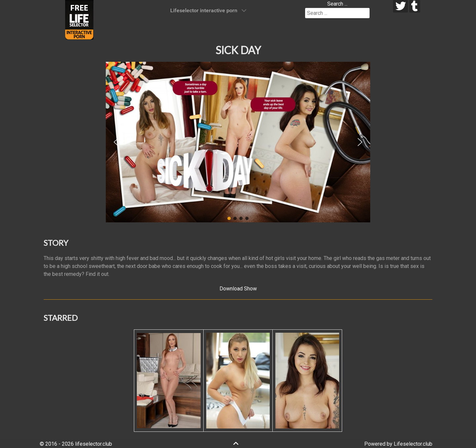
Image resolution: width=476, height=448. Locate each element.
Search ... (337, 4)
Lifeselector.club (413, 444)
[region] (238, 142)
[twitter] (400, 6)
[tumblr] (415, 6)
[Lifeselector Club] (79, 19)
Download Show (238, 289)
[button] (116, 142)
